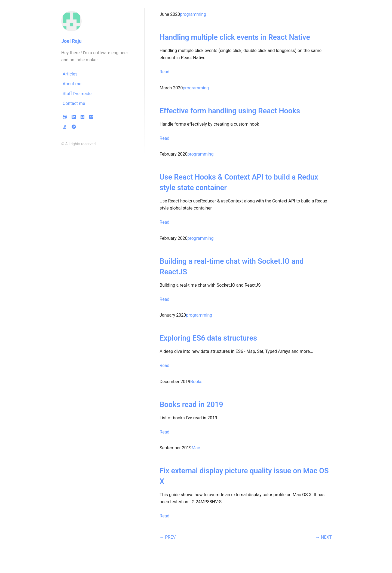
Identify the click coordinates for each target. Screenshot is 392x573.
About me (72, 84)
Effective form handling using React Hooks (230, 111)
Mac (196, 448)
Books (196, 382)
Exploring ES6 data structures (208, 338)
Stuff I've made (77, 94)
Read (164, 72)
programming (193, 14)
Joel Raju (71, 41)
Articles (70, 74)
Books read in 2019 (191, 405)
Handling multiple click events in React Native (235, 37)
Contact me (74, 103)
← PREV (168, 537)
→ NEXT (324, 537)
